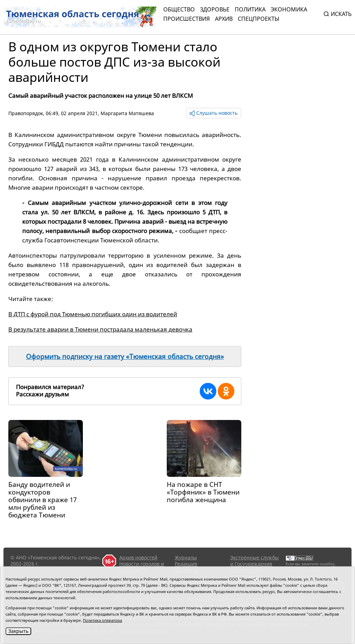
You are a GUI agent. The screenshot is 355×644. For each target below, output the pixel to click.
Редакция (186, 564)
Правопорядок (26, 113)
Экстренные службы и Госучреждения (254, 561)
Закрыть (18, 631)
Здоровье (215, 9)
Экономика (289, 9)
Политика (250, 9)
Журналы (186, 557)
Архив (224, 19)
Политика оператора (102, 620)
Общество (179, 9)
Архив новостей (138, 557)
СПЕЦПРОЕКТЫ (259, 19)
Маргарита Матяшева (127, 113)
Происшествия (187, 19)
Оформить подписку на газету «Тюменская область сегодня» (125, 357)
